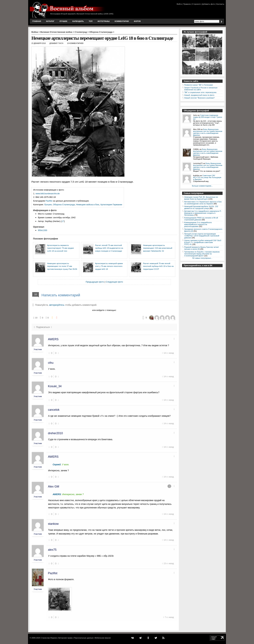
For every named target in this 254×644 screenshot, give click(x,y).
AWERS (53, 339)
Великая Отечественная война (56, 32)
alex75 (52, 550)
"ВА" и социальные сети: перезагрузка (200, 92)
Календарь (78, 21)
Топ (91, 21)
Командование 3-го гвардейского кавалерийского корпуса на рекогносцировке (198, 224)
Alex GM (54, 487)
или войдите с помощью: (104, 310)
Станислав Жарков (49, 638)
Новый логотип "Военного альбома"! (199, 98)
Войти (179, 4)
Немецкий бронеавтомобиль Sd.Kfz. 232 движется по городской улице (201, 207)
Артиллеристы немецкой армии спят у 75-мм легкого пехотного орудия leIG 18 (109, 266)
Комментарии (122, 21)
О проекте (196, 4)
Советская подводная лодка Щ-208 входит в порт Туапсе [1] (208, 117)
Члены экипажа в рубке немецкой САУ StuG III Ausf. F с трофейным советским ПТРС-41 (203, 242)
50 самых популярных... (202, 258)
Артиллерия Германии (111, 205)
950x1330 (43, 230)
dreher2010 (55, 433)
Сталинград (81, 32)
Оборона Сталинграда (101, 32)
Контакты (220, 4)
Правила (187, 4)
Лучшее (63, 21)
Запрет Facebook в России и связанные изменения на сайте (201, 89)
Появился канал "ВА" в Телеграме (199, 85)
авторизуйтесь (57, 305)
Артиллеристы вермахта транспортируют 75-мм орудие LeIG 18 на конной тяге (61, 248)
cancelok (54, 410)
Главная (37, 21)
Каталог (50, 21)
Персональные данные (84, 638)
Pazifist (49, 201)
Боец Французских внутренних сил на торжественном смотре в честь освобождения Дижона (208, 132)
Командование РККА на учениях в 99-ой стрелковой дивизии (201, 219)
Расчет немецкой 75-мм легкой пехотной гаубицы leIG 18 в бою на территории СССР (158, 266)
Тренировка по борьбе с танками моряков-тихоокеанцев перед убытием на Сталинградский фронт (202, 254)
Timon (61, 43)
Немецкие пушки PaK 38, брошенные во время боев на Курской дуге (201, 198)
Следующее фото (114, 282)
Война (35, 32)
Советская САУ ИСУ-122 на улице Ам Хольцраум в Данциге (207, 177)
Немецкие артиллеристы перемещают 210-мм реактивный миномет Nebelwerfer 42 (158, 248)
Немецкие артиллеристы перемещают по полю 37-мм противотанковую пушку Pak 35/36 (62, 266)
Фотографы (104, 21)
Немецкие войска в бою (88, 205)
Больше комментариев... (202, 186)
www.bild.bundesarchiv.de (48, 194)
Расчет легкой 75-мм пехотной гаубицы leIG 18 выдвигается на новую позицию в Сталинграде (109, 248)
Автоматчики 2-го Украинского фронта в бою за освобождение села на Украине (203, 203)
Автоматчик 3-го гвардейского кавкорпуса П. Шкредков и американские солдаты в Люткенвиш (203, 213)
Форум (137, 21)
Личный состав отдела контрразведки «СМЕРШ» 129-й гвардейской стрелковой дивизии (202, 236)
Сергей (57, 464)
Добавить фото (209, 4)
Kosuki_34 (55, 386)
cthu (51, 363)
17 (63, 221)
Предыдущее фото (95, 282)
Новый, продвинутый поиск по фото (199, 95)
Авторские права (65, 638)
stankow (53, 524)
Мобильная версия (103, 638)
